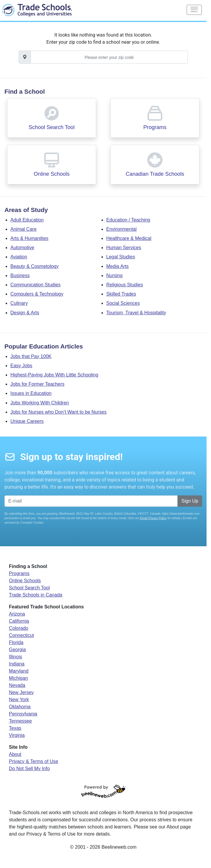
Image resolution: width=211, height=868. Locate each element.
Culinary (19, 303)
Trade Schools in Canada (36, 595)
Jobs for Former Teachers (37, 384)
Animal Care (23, 229)
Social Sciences (123, 303)
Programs (155, 127)
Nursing (114, 276)
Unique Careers (27, 421)
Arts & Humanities (29, 238)
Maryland (19, 671)
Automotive (22, 248)
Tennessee (20, 721)
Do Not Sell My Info (29, 769)
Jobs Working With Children (40, 403)
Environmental (121, 229)
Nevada (17, 685)
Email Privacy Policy (153, 518)
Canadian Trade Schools (155, 174)
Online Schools (51, 174)
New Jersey (21, 692)
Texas (15, 728)
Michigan (18, 678)
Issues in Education (31, 393)
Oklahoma (20, 707)
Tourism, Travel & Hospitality (136, 313)
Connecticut (22, 635)
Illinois (15, 657)
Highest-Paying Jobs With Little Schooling (54, 375)
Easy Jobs (21, 366)
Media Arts (118, 266)
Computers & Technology (37, 294)
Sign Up (190, 501)
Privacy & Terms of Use (34, 761)
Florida (16, 642)
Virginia (17, 735)
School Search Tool (52, 127)
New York (19, 700)
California (19, 621)
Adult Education (27, 220)
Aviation (19, 257)
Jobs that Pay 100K (31, 356)
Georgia (17, 650)
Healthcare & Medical (129, 238)
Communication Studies (35, 285)
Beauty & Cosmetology (35, 266)
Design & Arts (25, 313)
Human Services (124, 248)
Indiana (17, 664)
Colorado (19, 628)
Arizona (17, 614)
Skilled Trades (121, 294)
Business (20, 276)
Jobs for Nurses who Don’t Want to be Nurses (58, 412)
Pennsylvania (23, 714)
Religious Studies (125, 285)
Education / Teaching (128, 220)
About (15, 754)
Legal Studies (121, 257)
